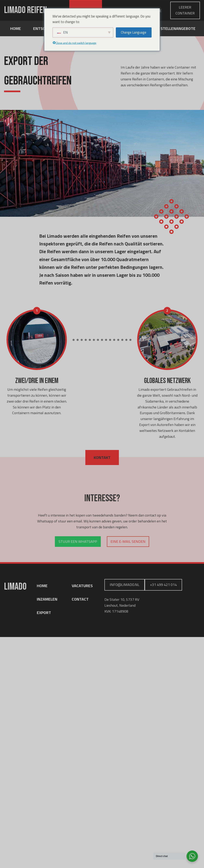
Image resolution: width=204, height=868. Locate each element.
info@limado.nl (125, 585)
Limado (25, 10)
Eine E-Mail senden (128, 541)
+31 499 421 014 (163, 585)
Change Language (134, 32)
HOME (42, 586)
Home (16, 28)
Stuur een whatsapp (78, 541)
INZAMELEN (47, 599)
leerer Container (185, 10)
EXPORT (44, 612)
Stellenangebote (178, 28)
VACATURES (82, 586)
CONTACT (80, 599)
